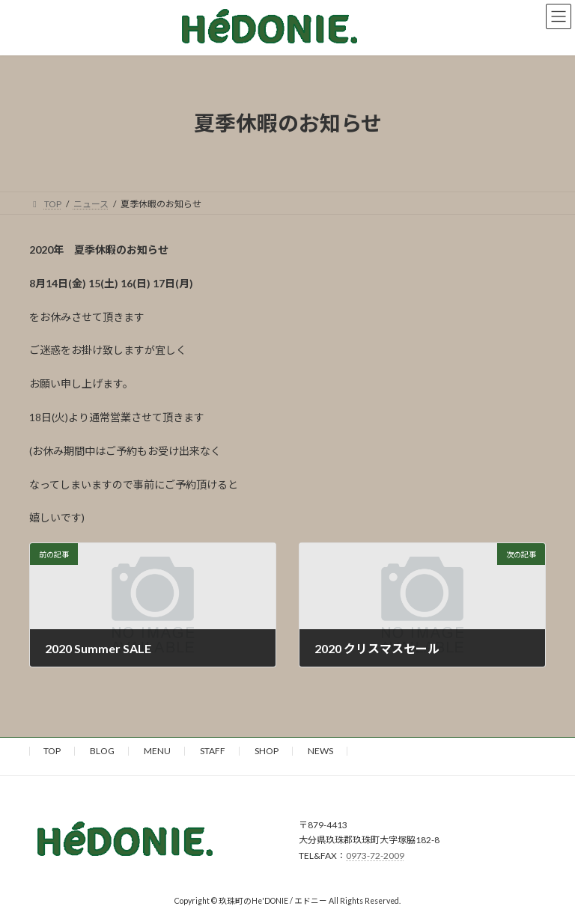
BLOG (102, 751)
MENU (157, 751)
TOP (52, 751)
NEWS (320, 751)
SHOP (267, 751)
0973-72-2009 (375, 856)
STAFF (213, 751)
